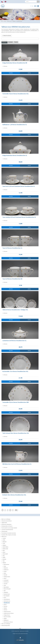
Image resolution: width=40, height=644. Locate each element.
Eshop (5, 21)
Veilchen (5, 610)
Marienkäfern (6, 587)
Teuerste (16, 42)
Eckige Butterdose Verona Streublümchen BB (15, 63)
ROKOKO (4, 559)
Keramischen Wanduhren (6, 524)
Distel (5, 566)
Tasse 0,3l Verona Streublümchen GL (12, 248)
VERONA (14, 21)
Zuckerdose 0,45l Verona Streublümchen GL (14, 341)
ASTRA (4, 540)
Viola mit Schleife (7, 617)
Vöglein (5, 619)
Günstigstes (11, 42)
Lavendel (5, 584)
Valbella (5, 608)
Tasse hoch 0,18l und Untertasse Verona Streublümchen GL (19, 186)
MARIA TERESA (5, 547)
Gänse (5, 573)
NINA (4, 551)
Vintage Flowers (7, 615)
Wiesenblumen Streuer (8, 622)
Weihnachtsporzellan (6, 626)
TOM (3, 561)
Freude (5, 571)
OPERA (4, 558)
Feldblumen (6, 570)
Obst (5, 591)
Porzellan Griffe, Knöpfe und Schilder (9, 535)
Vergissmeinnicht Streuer (9, 613)
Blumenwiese (6, 564)
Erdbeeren (6, 568)
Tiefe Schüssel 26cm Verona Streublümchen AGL (16, 433)
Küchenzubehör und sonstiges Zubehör (9, 528)
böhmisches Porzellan (24, 631)
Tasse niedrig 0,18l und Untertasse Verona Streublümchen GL (19, 217)
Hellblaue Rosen (7, 577)
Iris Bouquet (6, 580)
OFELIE (4, 552)
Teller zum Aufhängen (6, 624)
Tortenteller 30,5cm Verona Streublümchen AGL (16, 94)
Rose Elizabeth (7, 596)
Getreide (5, 575)
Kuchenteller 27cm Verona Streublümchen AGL (15, 371)
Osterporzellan (4, 531)
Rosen (5, 598)
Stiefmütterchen (7, 601)
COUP (4, 544)
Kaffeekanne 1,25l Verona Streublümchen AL (15, 125)
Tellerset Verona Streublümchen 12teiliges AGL (15, 310)
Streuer (5, 605)
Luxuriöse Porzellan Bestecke (7, 530)
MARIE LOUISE (5, 549)
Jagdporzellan (4, 523)
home (2, 21)
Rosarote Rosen (7, 594)
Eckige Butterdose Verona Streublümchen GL (15, 155)
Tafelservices (9, 21)
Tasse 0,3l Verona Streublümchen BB (12, 279)
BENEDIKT (5, 542)
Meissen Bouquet (7, 589)
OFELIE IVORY (5, 554)
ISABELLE (4, 545)
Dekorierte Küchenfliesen (7, 521)
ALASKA (4, 538)
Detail (29, 73)
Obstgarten (6, 592)
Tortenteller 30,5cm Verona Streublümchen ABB (16, 402)
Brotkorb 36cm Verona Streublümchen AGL (14, 495)
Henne (5, 578)
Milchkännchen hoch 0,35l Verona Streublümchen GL (17, 464)
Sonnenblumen (7, 599)
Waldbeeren (6, 620)
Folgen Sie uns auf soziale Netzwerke (20, 634)
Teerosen (5, 606)
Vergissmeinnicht (7, 612)
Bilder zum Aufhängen (6, 519)
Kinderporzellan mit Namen (7, 526)
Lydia (5, 585)
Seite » (16, 510)
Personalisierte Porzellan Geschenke (9, 533)
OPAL (4, 556)
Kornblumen (6, 582)
